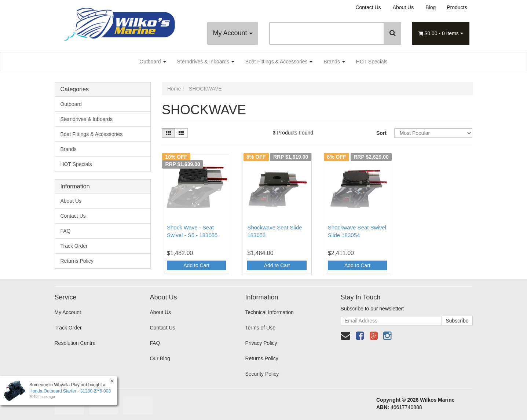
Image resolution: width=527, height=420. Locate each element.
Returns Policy (77, 261)
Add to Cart (196, 265)
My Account (233, 33)
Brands (334, 62)
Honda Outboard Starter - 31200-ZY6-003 (70, 391)
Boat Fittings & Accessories (279, 62)
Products (457, 7)
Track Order (74, 246)
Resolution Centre (75, 343)
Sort (381, 133)
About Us (403, 7)
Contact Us (368, 7)
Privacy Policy (261, 343)
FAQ (66, 231)
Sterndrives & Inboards (206, 62)
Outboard (153, 62)
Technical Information (269, 312)
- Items (441, 33)
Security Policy (262, 374)
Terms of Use (260, 328)
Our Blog (160, 358)
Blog (431, 7)
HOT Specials (372, 62)
